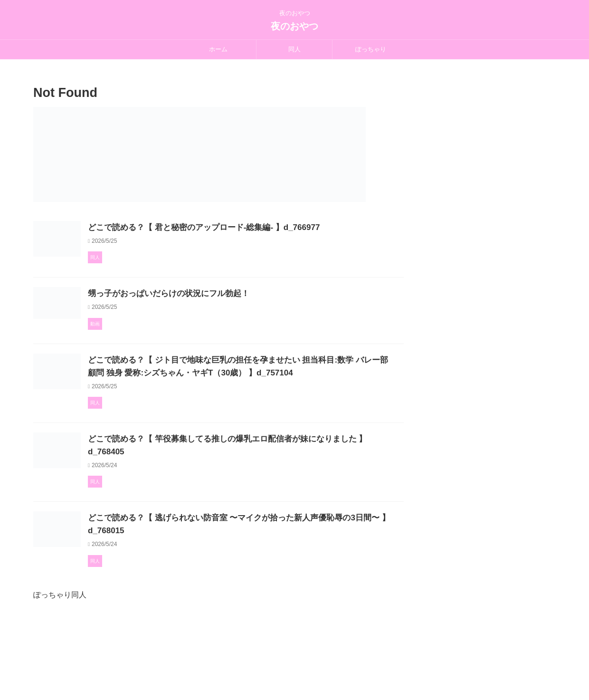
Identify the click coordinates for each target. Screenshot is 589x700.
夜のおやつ (294, 26)
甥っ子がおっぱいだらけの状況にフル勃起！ (211, 318)
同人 (294, 49)
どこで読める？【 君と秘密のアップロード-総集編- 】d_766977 (245, 227)
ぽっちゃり (371, 49)
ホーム (218, 49)
